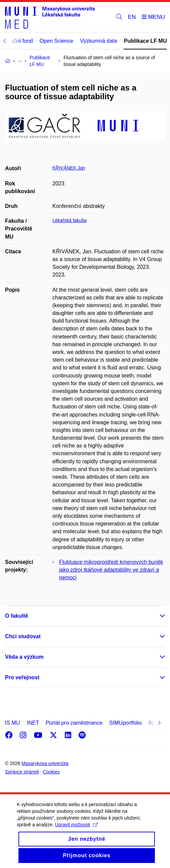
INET (33, 723)
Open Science (57, 41)
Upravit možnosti (76, 832)
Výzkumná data (98, 41)
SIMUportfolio (125, 723)
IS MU (12, 723)
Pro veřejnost (22, 677)
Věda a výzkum (24, 657)
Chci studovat (23, 636)
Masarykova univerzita (45, 763)
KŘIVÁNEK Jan (69, 168)
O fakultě (16, 616)
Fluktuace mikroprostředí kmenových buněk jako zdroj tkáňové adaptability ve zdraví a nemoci (111, 570)
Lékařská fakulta (70, 220)
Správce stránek (22, 772)
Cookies (51, 772)
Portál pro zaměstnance (74, 723)
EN (132, 17)
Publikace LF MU (145, 41)
